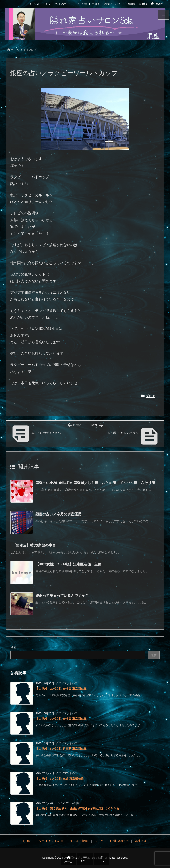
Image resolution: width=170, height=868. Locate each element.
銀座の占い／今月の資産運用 (58, 514)
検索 (14, 647)
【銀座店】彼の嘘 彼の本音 (34, 545)
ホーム (15, 50)
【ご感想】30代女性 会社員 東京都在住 (61, 719)
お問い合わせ (112, 4)
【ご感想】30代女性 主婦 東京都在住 (60, 779)
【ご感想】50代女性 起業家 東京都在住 (61, 749)
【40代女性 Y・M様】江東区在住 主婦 (68, 564)
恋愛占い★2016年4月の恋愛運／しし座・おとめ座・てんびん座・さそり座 (95, 483)
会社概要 (130, 4)
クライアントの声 (56, 4)
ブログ (96, 4)
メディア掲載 (79, 4)
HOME (36, 4)
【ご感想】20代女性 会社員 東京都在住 (61, 689)
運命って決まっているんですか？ (62, 596)
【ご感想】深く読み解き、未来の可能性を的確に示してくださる (77, 809)
